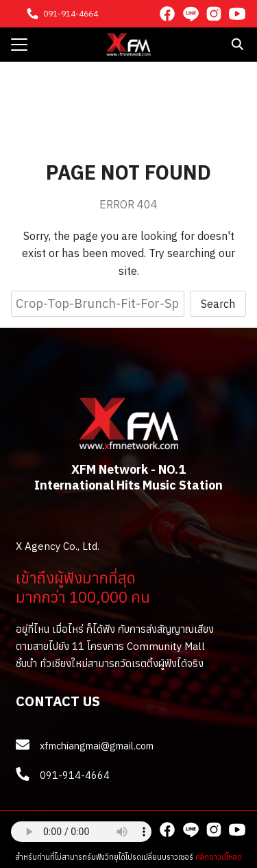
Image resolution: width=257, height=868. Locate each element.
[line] (191, 14)
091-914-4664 (71, 13)
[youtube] (237, 14)
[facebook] (167, 14)
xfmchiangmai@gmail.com (97, 746)
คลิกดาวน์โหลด (219, 857)
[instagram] (214, 14)
